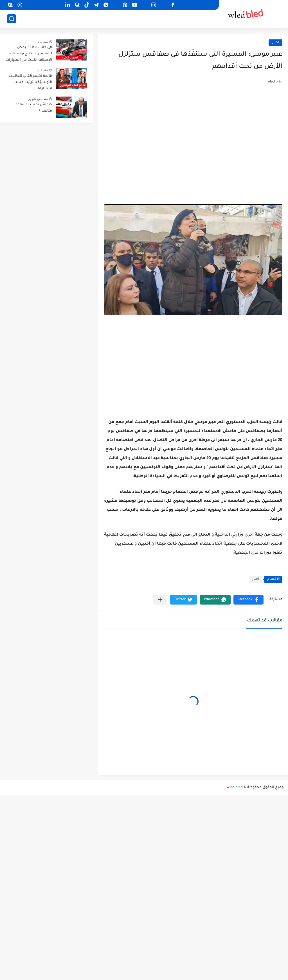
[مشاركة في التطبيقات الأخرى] (160, 600)
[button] (248, 600)
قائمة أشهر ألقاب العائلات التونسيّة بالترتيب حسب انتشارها (30, 83)
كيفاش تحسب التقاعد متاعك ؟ (34, 108)
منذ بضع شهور (38, 99)
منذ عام (43, 42)
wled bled (235, 787)
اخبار (275, 43)
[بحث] (12, 19)
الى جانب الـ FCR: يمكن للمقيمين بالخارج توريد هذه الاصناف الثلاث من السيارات (29, 54)
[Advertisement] (193, 142)
